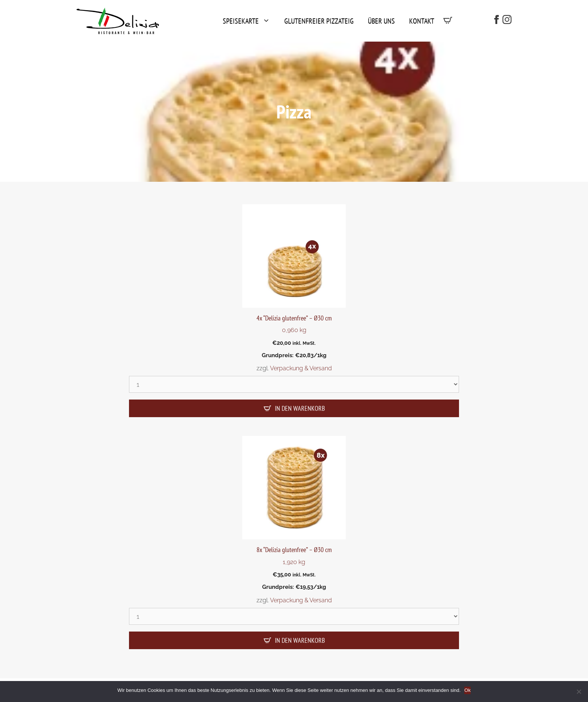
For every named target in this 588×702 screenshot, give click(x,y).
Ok (467, 690)
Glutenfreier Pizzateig (319, 21)
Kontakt (422, 21)
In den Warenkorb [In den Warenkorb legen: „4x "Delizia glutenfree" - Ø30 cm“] (300, 408)
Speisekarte (249, 21)
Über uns (381, 21)
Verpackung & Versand (301, 368)
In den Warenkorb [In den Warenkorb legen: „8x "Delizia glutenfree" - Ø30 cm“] (300, 640)
